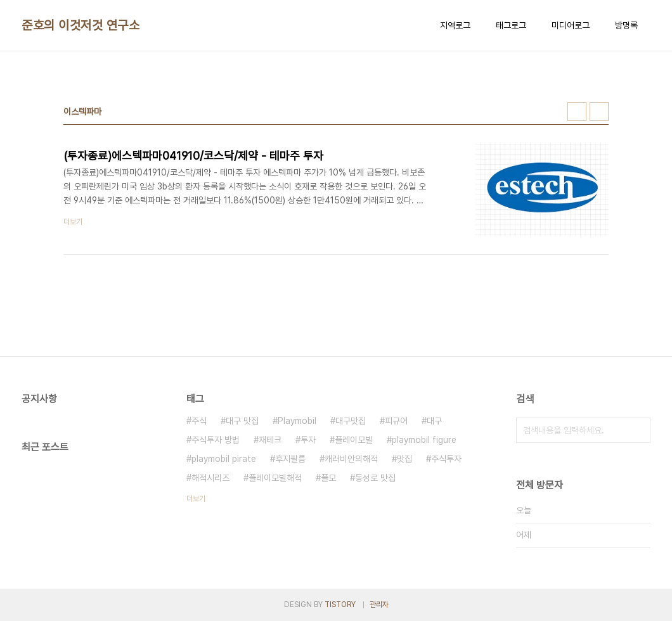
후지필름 (290, 459)
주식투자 (446, 459)
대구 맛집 (242, 421)
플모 (328, 478)
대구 (434, 421)
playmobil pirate (224, 459)
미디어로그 (571, 25)
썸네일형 (577, 112)
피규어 (396, 421)
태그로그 (511, 25)
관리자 (379, 605)
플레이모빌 (354, 440)
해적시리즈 (210, 478)
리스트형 (599, 112)
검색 (638, 430)
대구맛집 (351, 421)
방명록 (626, 25)
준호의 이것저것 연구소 (81, 25)
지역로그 (455, 25)
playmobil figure (424, 440)
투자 (308, 440)
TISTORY (340, 605)
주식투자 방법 (216, 440)
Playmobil (297, 421)
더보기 (196, 499)
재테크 (270, 440)
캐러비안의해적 (351, 459)
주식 (199, 421)
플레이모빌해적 (275, 478)
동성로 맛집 (375, 478)
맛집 (404, 459)
